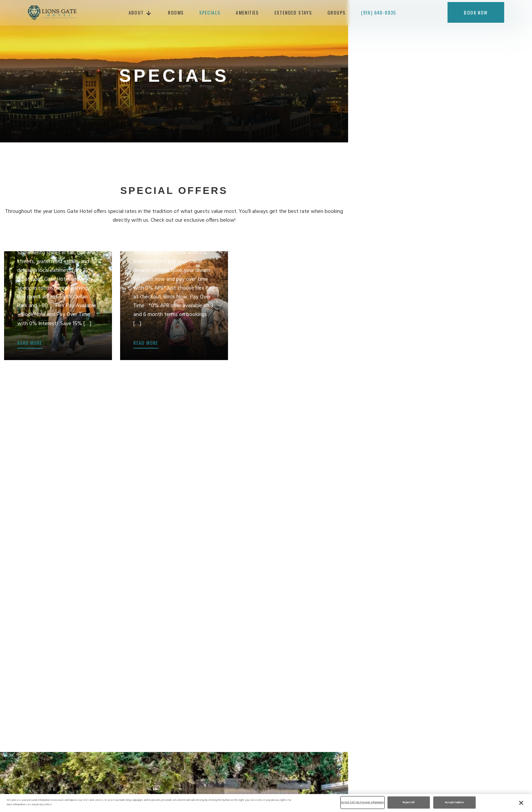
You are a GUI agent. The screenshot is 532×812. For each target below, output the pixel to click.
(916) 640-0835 (381, 13)
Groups (339, 13)
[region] (266, 803)
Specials (212, 13)
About (139, 13)
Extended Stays (296, 13)
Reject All (409, 802)
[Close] (521, 803)
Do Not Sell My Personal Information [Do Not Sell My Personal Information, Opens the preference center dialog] (363, 802)
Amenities (250, 13)
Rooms (179, 13)
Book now (476, 13)
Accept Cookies (454, 802)
